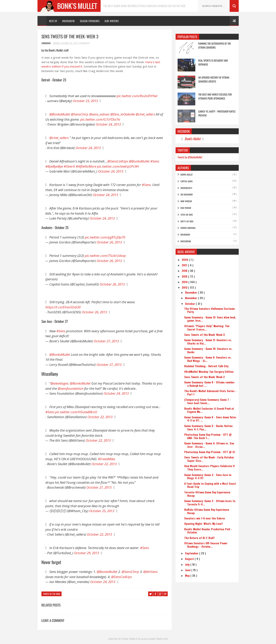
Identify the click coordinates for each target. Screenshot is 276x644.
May (188, 575)
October (190, 304)
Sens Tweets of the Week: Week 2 (204, 377)
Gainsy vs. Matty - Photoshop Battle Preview (217, 113)
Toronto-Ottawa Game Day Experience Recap (207, 494)
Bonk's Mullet (193, 139)
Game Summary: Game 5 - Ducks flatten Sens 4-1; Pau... (208, 427)
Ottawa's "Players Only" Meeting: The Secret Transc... (207, 328)
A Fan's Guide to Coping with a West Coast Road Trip (210, 485)
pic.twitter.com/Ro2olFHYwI (137, 96)
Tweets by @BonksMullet (190, 157)
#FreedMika (107, 459)
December (191, 292)
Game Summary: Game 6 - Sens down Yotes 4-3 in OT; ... (210, 419)
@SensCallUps (118, 161)
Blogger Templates (156, 639)
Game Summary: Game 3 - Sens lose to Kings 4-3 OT (208, 476)
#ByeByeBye (54, 166)
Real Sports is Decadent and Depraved (213, 62)
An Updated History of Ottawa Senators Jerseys (214, 79)
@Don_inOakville (123, 114)
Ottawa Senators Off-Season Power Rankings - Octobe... (206, 545)
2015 (185, 276)
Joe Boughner (187, 194)
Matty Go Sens (187, 221)
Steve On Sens (187, 215)
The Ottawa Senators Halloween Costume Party (210, 310)
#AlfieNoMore (86, 166)
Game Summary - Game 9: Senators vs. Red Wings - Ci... (208, 359)
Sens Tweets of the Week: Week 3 (204, 335)
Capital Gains (187, 181)
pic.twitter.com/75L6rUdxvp (105, 256)
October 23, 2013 (85, 101)
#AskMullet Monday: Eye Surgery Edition (209, 371)
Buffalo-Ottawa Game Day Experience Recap (207, 511)
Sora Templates (132, 639)
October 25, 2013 (102, 511)
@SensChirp (80, 114)
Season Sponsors (90, 21)
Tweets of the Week (51, 594)
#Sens (155, 161)
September (192, 553)
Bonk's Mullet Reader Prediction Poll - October (208, 531)
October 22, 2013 (100, 417)
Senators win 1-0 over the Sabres (205, 518)
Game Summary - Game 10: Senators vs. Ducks (208, 350)
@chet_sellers (145, 114)
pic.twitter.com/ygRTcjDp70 (105, 237)
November (191, 298)
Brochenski (186, 241)
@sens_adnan (99, 114)
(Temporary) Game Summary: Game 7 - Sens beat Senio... (208, 401)
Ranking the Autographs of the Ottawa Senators (215, 45)
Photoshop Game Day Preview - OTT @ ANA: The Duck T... (208, 436)
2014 (185, 282)
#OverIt (69, 166)
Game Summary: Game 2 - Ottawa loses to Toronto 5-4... (210, 502)
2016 (185, 271)
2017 (185, 265)
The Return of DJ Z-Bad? (199, 538)
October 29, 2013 (87, 553)
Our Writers (112, 21)
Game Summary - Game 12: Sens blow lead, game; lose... (210, 319)
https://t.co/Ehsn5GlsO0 (63, 307)
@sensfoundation (71, 388)
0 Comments (84, 43)
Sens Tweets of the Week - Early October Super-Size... (209, 459)
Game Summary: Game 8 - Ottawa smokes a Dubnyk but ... (209, 384)
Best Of (53, 21)
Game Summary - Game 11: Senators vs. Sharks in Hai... (208, 342)
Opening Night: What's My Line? (203, 523)
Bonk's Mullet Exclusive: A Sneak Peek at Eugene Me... (209, 410)
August (190, 559)
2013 (185, 287)
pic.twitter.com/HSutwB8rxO (76, 412)
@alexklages (59, 383)
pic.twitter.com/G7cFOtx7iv (100, 119)
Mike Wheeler (186, 201)
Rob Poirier (186, 208)
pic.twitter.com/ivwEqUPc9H (118, 166)
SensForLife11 (186, 188)
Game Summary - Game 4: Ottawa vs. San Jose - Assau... (209, 445)
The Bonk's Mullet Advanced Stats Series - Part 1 (210, 392)
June (188, 570)
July (188, 564)
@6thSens (150, 572)
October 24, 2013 (108, 124)
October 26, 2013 (109, 242)
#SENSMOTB (69, 21)
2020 (185, 260)
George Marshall (188, 228)
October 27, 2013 (106, 341)
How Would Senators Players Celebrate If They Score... (210, 468)
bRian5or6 (185, 235)
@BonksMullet (60, 114)
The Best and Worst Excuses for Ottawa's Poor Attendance (215, 96)
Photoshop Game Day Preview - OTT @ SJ (210, 452)
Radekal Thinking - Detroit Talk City (206, 366)
